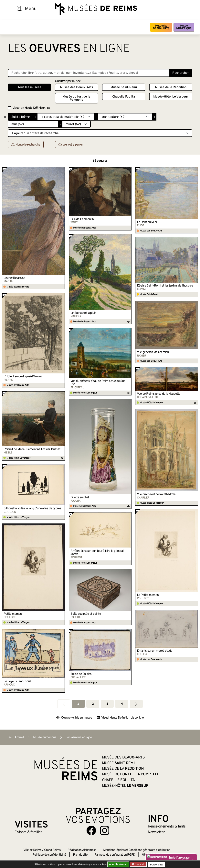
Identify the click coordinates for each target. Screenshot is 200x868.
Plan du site (80, 855)
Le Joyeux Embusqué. (18, 681)
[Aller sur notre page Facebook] (91, 830)
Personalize (158, 864)
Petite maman (13, 614)
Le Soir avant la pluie (83, 313)
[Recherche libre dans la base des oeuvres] (88, 73)
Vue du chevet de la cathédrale (156, 494)
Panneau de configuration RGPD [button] (115, 855)
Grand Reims (52, 850)
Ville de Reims (32, 850)
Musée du (77, 98)
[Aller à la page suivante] (136, 704)
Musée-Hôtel (171, 97)
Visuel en (31, 108)
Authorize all (118, 864)
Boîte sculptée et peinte (86, 614)
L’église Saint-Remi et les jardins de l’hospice (165, 286)
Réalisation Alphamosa (82, 850)
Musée (184, 27)
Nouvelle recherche (26, 145)
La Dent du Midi (147, 222)
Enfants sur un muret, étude (155, 651)
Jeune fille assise (15, 278)
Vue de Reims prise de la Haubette (159, 394)
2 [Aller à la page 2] (93, 704)
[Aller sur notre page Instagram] (105, 830)
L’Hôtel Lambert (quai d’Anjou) (23, 377)
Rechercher (181, 73)
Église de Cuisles (81, 674)
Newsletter (156, 832)
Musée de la (171, 87)
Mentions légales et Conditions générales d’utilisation (137, 850)
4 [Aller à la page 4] (122, 704)
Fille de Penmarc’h (82, 219)
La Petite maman (148, 595)
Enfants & (28, 832)
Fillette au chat (80, 498)
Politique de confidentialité (49, 855)
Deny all (140, 864)
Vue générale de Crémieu (153, 352)
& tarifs (167, 827)
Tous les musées (29, 87)
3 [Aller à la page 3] (107, 704)
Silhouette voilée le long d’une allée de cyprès (32, 509)
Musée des (161, 27)
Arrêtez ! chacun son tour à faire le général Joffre (97, 553)
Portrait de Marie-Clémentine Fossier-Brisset (32, 449)
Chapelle (124, 97)
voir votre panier (71, 145)
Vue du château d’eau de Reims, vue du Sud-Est (98, 383)
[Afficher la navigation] (20, 9)
